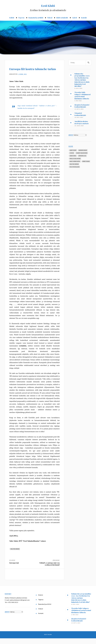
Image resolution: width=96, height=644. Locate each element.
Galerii (74, 18)
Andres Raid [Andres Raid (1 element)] (83, 150)
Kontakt (84, 18)
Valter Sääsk (15, 555)
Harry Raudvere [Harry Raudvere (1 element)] (82, 153)
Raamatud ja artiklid (36, 18)
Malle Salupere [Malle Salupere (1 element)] (75, 159)
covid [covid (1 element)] (72, 153)
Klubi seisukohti (62, 18)
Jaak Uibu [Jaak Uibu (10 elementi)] (73, 156)
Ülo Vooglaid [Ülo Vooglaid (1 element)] (75, 167)
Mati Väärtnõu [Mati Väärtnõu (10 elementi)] (75, 161)
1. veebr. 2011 (22, 80)
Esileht (12, 18)
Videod (50, 18)
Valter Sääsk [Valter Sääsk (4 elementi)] (74, 164)
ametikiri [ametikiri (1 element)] (73, 150)
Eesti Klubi (48, 5)
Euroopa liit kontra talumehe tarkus (29, 71)
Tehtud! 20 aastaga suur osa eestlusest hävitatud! (49, 570)
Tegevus (21, 18)
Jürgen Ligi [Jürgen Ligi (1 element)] (82, 156)
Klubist (41, 601)
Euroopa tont (14, 569)
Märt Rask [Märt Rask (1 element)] (86, 161)
